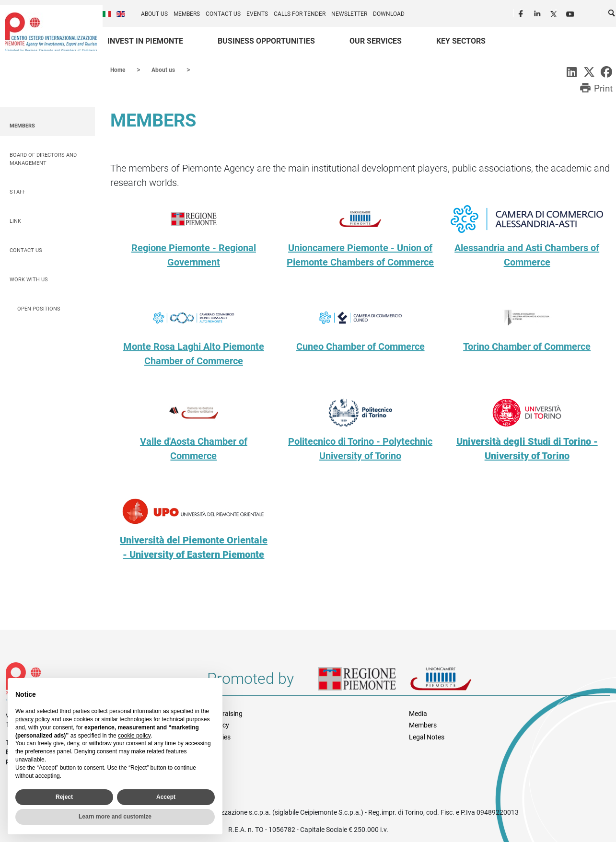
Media (418, 713)
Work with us (29, 279)
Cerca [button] (612, 15)
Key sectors (461, 41)
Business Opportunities (266, 41)
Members (187, 14)
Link (15, 221)
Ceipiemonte (51, 32)
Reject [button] (64, 797)
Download (389, 14)
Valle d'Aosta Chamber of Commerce (194, 448)
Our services (376, 41)
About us (154, 14)
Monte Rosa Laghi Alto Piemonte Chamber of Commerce (194, 353)
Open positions (39, 308)
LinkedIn (538, 12)
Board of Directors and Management (43, 159)
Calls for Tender (300, 14)
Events (257, 14)
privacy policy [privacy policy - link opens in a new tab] (33, 719)
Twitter (555, 12)
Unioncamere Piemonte (454, 682)
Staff (17, 191)
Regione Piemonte (364, 682)
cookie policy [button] (134, 736)
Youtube (571, 12)
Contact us (223, 14)
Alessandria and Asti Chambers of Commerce (527, 254)
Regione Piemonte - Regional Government (194, 254)
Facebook (522, 12)
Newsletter (349, 14)
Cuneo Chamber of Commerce (360, 346)
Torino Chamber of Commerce (527, 346)
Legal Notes (427, 737)
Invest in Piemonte (145, 41)
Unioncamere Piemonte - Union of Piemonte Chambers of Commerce (360, 254)
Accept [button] (166, 797)
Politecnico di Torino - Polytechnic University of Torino (360, 448)
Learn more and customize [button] (115, 817)
